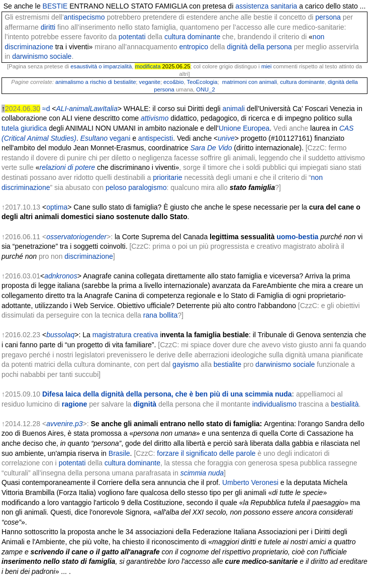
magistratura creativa (125, 335)
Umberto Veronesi (250, 482)
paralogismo (147, 187)
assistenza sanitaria (266, 6)
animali (234, 109)
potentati (132, 37)
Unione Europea (244, 128)
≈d (46, 109)
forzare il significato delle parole (206, 453)
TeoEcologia (202, 82)
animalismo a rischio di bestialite (96, 82)
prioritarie (167, 177)
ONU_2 (205, 89)
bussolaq (60, 335)
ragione (75, 404)
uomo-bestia (297, 237)
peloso (116, 187)
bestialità (345, 404)
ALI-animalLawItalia (87, 109)
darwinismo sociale (42, 56)
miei (267, 66)
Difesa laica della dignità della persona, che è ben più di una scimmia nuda (167, 394)
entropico (194, 47)
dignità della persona (259, 47)
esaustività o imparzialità (101, 66)
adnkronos (61, 276)
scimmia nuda (202, 473)
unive (226, 138)
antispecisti (156, 138)
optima (57, 207)
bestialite (227, 364)
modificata (148, 66)
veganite (150, 82)
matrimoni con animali (250, 82)
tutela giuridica (24, 128)
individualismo (274, 404)
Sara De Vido (211, 148)
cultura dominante (192, 37)
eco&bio (173, 82)
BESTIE (55, 6)
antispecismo (84, 17)
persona (328, 17)
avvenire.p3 (64, 424)
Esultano (94, 138)
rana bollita (161, 315)
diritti (48, 27)
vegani (120, 138)
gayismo (186, 364)
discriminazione (88, 256)
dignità (145, 404)
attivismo (155, 118)
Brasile (119, 453)
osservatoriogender (76, 237)
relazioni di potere (68, 167)
